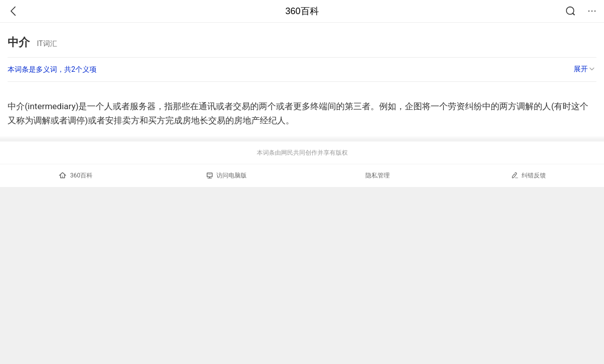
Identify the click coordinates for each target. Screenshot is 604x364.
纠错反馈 (528, 175)
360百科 (302, 11)
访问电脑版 (227, 175)
